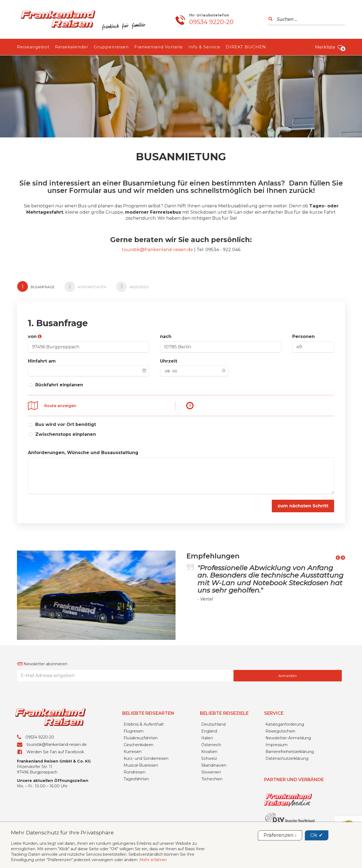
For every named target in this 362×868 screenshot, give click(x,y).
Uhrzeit (169, 360)
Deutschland (213, 723)
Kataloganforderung (285, 723)
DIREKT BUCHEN (246, 47)
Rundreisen (135, 770)
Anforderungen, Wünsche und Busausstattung (83, 451)
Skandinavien (214, 764)
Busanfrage (36, 286)
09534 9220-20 (211, 22)
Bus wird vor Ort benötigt (66, 423)
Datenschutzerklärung (287, 757)
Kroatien (209, 750)
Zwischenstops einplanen (66, 433)
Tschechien (212, 777)
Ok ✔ (317, 835)
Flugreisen (134, 729)
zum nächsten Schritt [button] (303, 504)
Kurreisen (133, 750)
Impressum (277, 743)
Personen (303, 335)
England (209, 729)
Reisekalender (72, 47)
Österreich (211, 743)
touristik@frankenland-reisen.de (157, 250)
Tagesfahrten (136, 777)
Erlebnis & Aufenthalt (144, 723)
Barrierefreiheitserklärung (290, 750)
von (32, 335)
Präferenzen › (280, 835)
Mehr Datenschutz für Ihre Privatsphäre (62, 832)
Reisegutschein (280, 729)
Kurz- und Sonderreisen (146, 757)
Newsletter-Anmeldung (288, 736)
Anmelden (288, 674)
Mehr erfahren (153, 860)
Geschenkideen (138, 743)
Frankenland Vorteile (159, 47)
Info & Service (204, 47)
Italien (207, 736)
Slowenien (211, 770)
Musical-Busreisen (141, 764)
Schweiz (209, 757)
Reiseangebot (33, 47)
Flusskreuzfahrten (141, 736)
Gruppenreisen (111, 47)
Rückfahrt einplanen (59, 384)
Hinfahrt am (42, 360)
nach (166, 335)
